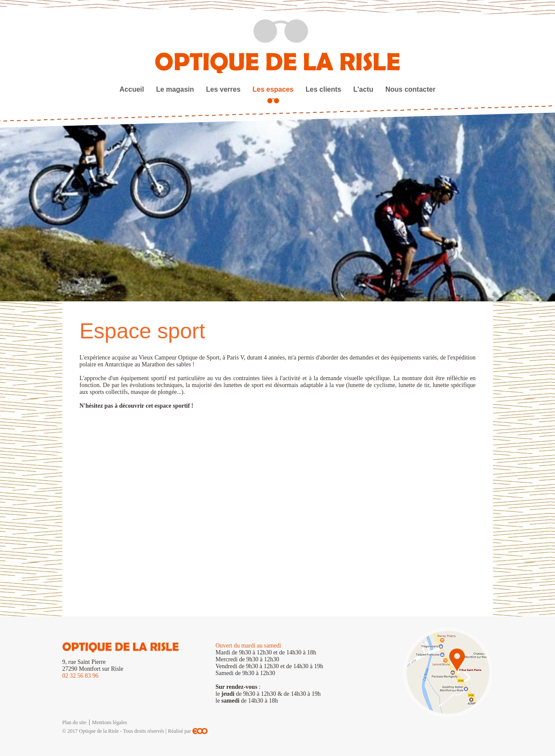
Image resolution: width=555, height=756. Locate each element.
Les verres (223, 89)
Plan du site (74, 722)
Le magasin (175, 89)
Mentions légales (110, 722)
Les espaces (273, 89)
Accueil (132, 89)
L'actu (363, 89)
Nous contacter (410, 89)
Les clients (324, 89)
